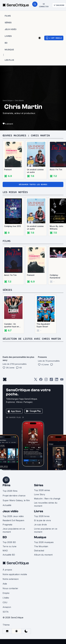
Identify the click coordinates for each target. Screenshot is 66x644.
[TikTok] (51, 380)
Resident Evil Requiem (13, 520)
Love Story (40, 494)
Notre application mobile (15, 574)
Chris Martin (19, 101)
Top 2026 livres (42, 516)
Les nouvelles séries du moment (46, 504)
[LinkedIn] (57, 380)
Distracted (39, 551)
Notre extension (11, 579)
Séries (39, 485)
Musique (40, 537)
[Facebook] (41, 380)
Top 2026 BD (9, 542)
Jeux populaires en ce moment (14, 530)
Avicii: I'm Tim (10, 275)
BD (5, 537)
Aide (5, 584)
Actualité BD (9, 555)
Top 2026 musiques (44, 542)
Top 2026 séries (42, 490)
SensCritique (8, 101)
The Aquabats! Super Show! (43, 325)
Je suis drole (40, 525)
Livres (39, 511)
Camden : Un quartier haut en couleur (12, 325)
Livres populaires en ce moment (46, 530)
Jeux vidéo (10, 511)
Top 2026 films (10, 491)
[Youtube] (62, 380)
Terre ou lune (9, 546)
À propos (7, 570)
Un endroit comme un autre (35, 171)
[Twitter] (36, 380)
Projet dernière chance (14, 496)
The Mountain (41, 546)
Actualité (7, 505)
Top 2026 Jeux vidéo (13, 516)
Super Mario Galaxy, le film (16, 500)
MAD (5, 551)
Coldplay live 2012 (13, 226)
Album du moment (43, 555)
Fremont (8, 170)
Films (6, 485)
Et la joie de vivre (42, 520)
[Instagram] (46, 380)
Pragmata (7, 525)
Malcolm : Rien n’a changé (47, 499)
